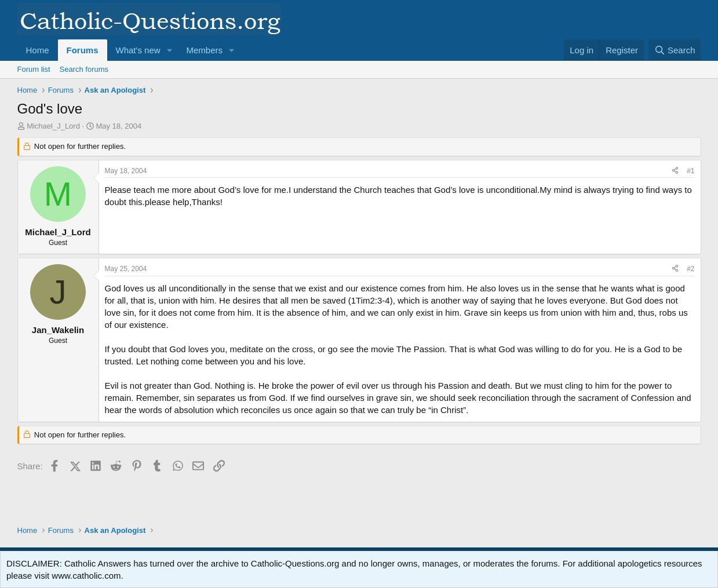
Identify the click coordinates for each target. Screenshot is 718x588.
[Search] (675, 50)
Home (38, 50)
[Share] (675, 171)
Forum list (34, 69)
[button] (169, 50)
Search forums (84, 69)
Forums (83, 50)
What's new (138, 50)
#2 (690, 269)
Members (204, 50)
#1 (690, 171)
